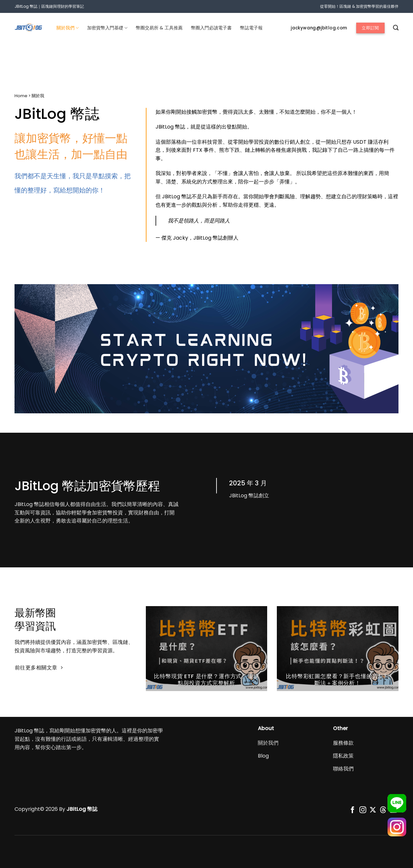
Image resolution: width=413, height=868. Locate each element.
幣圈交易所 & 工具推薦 (159, 28)
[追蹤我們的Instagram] (363, 810)
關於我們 (68, 28)
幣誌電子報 (251, 28)
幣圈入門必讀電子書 (211, 28)
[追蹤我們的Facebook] (353, 810)
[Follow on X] (373, 810)
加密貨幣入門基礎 (107, 28)
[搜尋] (396, 28)
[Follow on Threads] (383, 810)
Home (21, 96)
